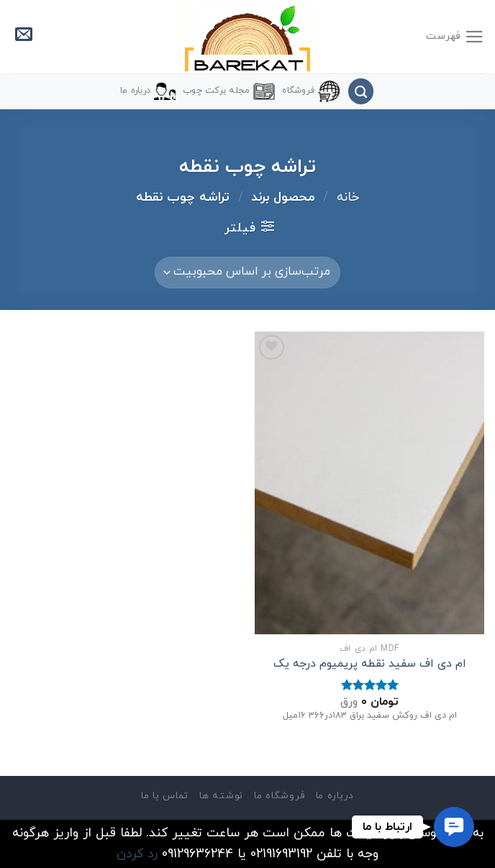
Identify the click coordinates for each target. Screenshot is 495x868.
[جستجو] (361, 91)
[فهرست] (455, 37)
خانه (348, 197)
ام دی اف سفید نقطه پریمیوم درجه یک (370, 664)
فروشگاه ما (279, 796)
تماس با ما (165, 796)
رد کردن (137, 854)
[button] (454, 827)
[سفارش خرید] (247, 272)
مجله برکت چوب (229, 91)
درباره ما (148, 92)
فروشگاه (311, 91)
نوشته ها (221, 796)
